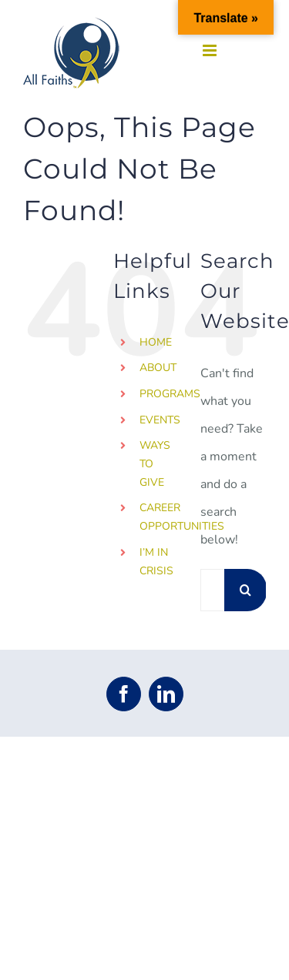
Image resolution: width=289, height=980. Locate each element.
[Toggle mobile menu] (211, 50)
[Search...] (212, 590)
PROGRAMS (170, 394)
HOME (156, 342)
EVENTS (160, 420)
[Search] (245, 590)
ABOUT (158, 368)
